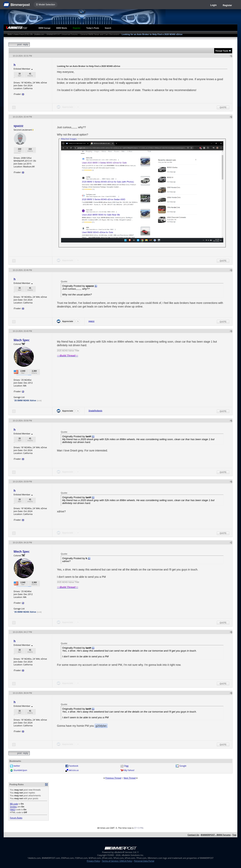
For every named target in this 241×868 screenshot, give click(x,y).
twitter (17, 766)
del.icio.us (74, 770)
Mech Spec (22, 340)
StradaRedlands (95, 411)
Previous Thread (113, 778)
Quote (223, 107)
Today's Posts (93, 28)
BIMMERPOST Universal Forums (62, 34)
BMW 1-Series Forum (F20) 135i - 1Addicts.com (26, 34)
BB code (14, 804)
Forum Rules (16, 818)
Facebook (74, 766)
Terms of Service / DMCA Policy (117, 861)
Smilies (13, 807)
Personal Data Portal (144, 861)
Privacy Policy (93, 861)
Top (234, 835)
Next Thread (130, 778)
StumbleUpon (20, 770)
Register (227, 5)
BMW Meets (62, 28)
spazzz (18, 126)
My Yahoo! (129, 770)
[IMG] (13, 809)
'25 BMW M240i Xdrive (25, 400)
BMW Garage (45, 28)
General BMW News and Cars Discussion (100, 34)
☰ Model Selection (46, 5)
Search (108, 28)
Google (183, 766)
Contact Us (193, 835)
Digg (126, 766)
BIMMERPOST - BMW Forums (216, 835)
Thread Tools (222, 51)
